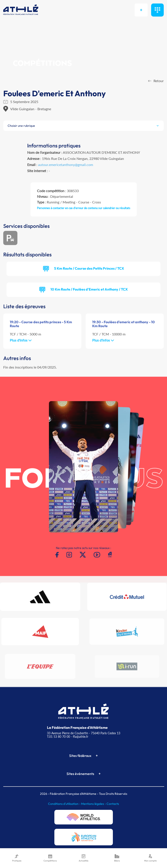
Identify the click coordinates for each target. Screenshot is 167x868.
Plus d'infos (21, 340)
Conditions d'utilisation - (65, 804)
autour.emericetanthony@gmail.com (66, 165)
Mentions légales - (94, 804)
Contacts (113, 804)
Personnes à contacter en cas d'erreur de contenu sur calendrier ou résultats (84, 208)
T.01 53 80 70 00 (58, 737)
